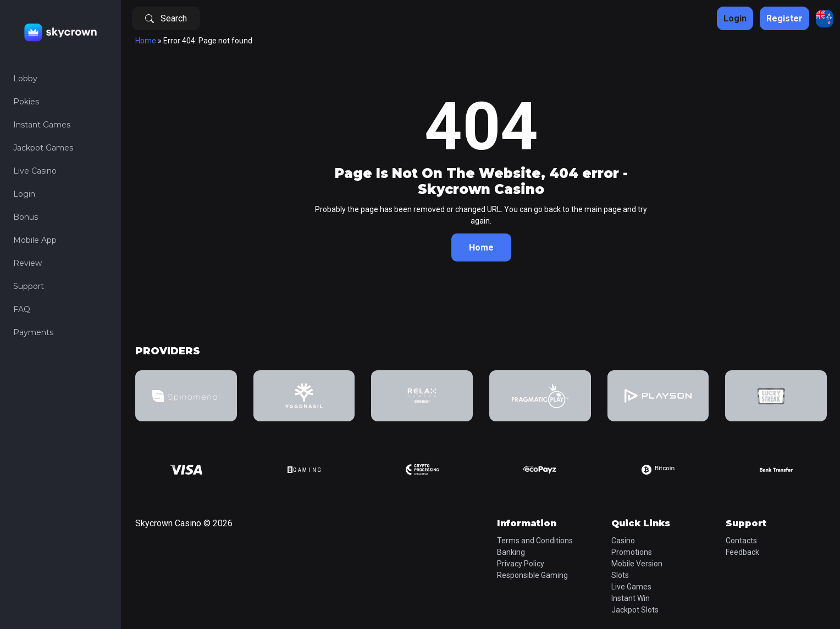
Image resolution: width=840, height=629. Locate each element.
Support (29, 286)
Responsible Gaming (532, 575)
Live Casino (35, 171)
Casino (623, 541)
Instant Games (42, 125)
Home (146, 41)
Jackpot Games (43, 148)
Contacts (741, 541)
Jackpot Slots (635, 610)
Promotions (632, 552)
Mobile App (35, 240)
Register (784, 18)
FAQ (22, 309)
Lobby (25, 79)
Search (166, 18)
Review (27, 263)
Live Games (631, 587)
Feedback (742, 552)
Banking (511, 552)
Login (24, 194)
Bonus (26, 217)
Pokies (26, 102)
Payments (33, 332)
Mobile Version (637, 564)
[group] (186, 396)
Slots (620, 575)
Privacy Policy (521, 564)
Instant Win (631, 598)
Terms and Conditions (535, 541)
